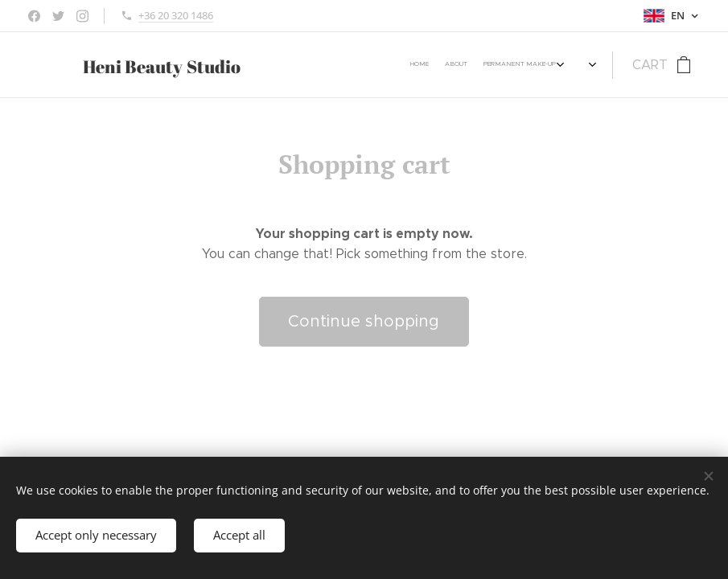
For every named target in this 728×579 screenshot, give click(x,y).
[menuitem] (288, 65)
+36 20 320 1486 (176, 15)
